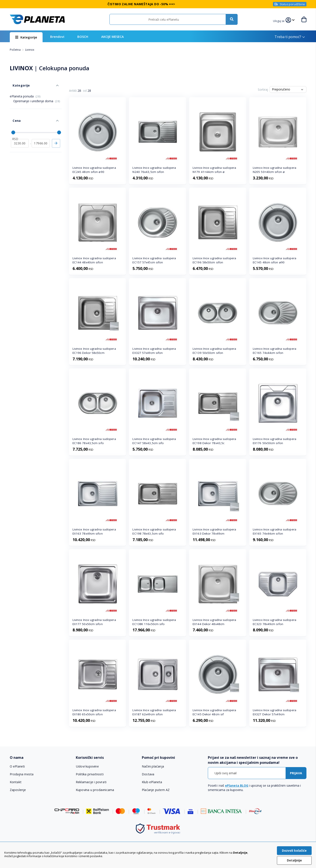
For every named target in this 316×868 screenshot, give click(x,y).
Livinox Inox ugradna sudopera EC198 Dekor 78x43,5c (214, 441)
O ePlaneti (18, 766)
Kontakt (16, 782)
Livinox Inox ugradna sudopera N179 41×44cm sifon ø (214, 170)
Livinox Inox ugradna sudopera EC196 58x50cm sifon (214, 260)
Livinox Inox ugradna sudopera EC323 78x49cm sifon (275, 622)
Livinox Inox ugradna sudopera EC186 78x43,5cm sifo (94, 441)
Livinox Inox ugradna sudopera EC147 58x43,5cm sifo (154, 441)
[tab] (40, 758)
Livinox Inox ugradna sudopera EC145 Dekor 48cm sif (214, 712)
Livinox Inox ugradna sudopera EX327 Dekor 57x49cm (275, 712)
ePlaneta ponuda (25, 92)
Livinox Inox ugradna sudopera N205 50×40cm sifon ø (275, 170)
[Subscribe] (296, 773)
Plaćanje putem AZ (156, 790)
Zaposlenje (18, 790)
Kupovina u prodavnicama (95, 790)
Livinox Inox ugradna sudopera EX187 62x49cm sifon (154, 712)
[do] (41, 133)
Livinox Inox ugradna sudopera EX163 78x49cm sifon (94, 531)
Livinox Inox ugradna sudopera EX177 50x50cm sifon (94, 622)
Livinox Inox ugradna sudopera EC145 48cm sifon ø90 (275, 260)
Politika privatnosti (90, 774)
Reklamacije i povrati (91, 782)
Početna (16, 50)
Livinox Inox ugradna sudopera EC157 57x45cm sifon (154, 260)
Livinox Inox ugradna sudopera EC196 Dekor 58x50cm (94, 351)
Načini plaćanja (153, 766)
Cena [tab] (14, 113)
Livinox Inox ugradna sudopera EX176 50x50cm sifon (275, 441)
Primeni (56, 133)
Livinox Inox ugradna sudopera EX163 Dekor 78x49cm (214, 531)
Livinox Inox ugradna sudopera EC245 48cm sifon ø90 (94, 170)
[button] (280, 20)
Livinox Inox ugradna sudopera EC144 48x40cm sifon (94, 260)
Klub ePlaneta (152, 782)
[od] (20, 133)
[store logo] (37, 19)
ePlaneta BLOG (237, 785)
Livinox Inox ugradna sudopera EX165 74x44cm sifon (275, 531)
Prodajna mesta (22, 774)
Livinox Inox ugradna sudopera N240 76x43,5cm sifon (154, 170)
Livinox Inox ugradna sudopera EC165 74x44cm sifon (275, 351)
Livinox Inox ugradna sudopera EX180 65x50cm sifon (94, 712)
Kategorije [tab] (18, 82)
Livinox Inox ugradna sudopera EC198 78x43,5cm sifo (154, 531)
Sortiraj (263, 89)
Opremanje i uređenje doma (37, 96)
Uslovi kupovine (87, 766)
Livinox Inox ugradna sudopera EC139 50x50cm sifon (214, 351)
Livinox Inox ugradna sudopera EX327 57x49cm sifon (154, 351)
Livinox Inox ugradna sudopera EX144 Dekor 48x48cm (214, 622)
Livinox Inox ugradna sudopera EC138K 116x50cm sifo (154, 622)
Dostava (148, 774)
